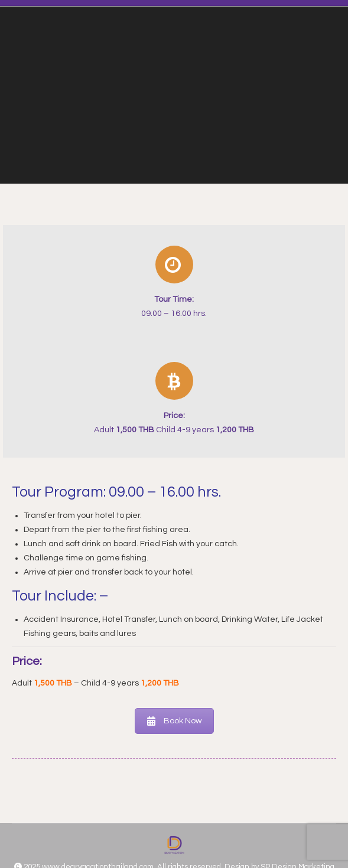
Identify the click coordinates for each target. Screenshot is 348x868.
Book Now (174, 721)
